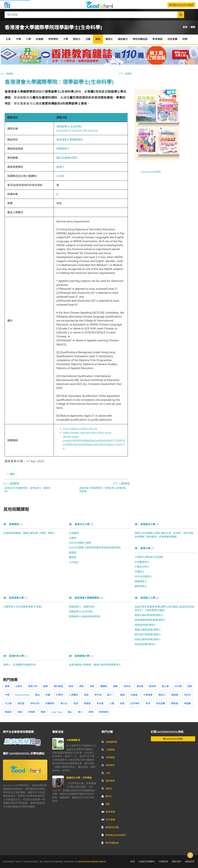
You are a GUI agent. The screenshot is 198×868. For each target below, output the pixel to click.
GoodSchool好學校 (151, 172)
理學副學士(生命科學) (69, 127)
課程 (193, 27)
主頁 (8, 39)
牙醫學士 (140, 572)
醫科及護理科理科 (67, 158)
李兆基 (100, 703)
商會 (122, 703)
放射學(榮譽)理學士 (145, 644)
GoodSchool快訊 (173, 739)
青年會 (98, 695)
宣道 (86, 695)
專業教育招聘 (110, 827)
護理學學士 (141, 581)
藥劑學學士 (141, 586)
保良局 (127, 686)
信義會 (134, 695)
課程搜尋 (108, 781)
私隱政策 (163, 862)
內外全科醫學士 (143, 576)
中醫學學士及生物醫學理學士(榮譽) (23, 607)
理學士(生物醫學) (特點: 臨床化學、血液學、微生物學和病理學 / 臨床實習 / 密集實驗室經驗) (164, 535)
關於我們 (176, 862)
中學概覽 (108, 757)
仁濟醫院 (73, 695)
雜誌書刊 (124, 39)
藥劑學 (73, 557)
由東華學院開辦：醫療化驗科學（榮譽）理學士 (29, 533)
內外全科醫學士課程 (80, 543)
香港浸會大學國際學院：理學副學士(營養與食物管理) (103, 490)
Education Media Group (92, 862)
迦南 (20, 712)
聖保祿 (152, 686)
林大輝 (178, 686)
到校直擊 (174, 39)
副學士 (60, 167)
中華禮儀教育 (73, 740)
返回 (11, 474)
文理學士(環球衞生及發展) (149, 557)
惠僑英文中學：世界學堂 (79, 778)
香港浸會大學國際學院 (70, 140)
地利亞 (187, 695)
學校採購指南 (141, 39)
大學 (66, 39)
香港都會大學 (81, 656)
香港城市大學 (147, 524)
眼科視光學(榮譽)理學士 (148, 634)
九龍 (112, 703)
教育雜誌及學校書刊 (114, 835)
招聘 (186, 39)
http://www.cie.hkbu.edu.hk (80, 429)
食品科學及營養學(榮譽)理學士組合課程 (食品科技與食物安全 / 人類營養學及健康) (165, 608)
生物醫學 (74, 533)
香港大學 (144, 548)
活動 (89, 39)
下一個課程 (126, 74)
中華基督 (148, 695)
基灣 (45, 686)
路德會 (87, 703)
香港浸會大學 (15, 598)
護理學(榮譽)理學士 (145, 625)
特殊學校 (54, 39)
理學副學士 (63, 149)
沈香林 (19, 686)
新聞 (91, 712)
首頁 (185, 27)
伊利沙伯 (35, 703)
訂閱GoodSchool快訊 (181, 5)
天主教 (8, 703)
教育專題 (159, 39)
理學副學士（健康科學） (83, 607)
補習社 (110, 39)
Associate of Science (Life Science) (77, 131)
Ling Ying (56, 712)
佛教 (81, 686)
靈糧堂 (104, 686)
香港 (76, 703)
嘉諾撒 (175, 695)
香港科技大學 (15, 656)
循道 (122, 695)
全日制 (60, 176)
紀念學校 (135, 703)
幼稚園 (40, 39)
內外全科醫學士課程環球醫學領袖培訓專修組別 (95, 547)
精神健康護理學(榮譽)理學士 (150, 620)
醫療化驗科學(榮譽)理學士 (149, 615)
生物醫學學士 (142, 562)
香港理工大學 (147, 598)
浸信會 (140, 686)
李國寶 (187, 703)
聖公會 (165, 686)
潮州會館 (58, 686)
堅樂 (43, 712)
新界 (148, 703)
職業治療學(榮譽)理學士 (148, 630)
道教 (190, 686)
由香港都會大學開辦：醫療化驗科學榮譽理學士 (95, 665)
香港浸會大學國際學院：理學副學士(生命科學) (59, 82)
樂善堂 (8, 712)
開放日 (78, 39)
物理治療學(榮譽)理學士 (148, 639)
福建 (115, 686)
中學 (19, 39)
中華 (7, 695)
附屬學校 (50, 703)
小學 (29, 39)
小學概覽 (108, 750)
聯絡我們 (190, 862)
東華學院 (13, 524)
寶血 (37, 695)
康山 (70, 712)
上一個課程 (7, 74)
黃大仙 (64, 703)
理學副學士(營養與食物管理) (84, 616)
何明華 (31, 712)
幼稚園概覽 (109, 742)
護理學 (73, 552)
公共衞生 (74, 562)
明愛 (92, 686)
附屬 (48, 695)
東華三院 (33, 686)
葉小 (80, 712)
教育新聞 (104, 712)
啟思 (71, 686)
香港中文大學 (81, 524)
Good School (22, 695)
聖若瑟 (21, 703)
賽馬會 (175, 703)
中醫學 (73, 538)
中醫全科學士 (142, 567)
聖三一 (111, 695)
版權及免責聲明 (147, 862)
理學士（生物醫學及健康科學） (21, 665)
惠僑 (7, 686)
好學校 (60, 695)
